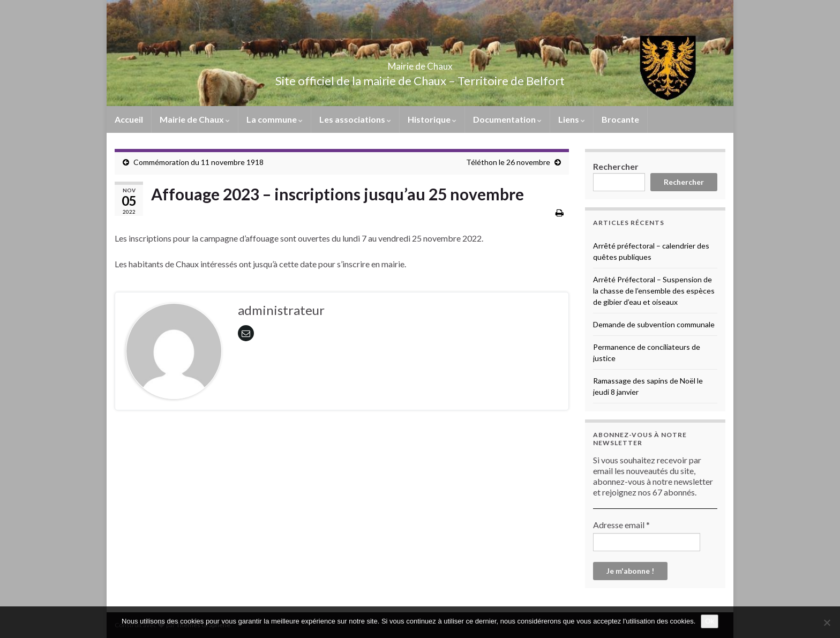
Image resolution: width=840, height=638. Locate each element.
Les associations (355, 119)
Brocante (620, 119)
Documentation (507, 119)
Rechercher (616, 166)
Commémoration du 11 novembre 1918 (198, 162)
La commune (275, 119)
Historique (432, 119)
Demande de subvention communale (654, 324)
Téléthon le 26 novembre (508, 162)
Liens (572, 119)
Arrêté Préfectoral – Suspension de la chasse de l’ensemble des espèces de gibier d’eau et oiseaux (654, 291)
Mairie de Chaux (420, 63)
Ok (710, 621)
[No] (827, 622)
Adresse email (621, 525)
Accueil (129, 119)
